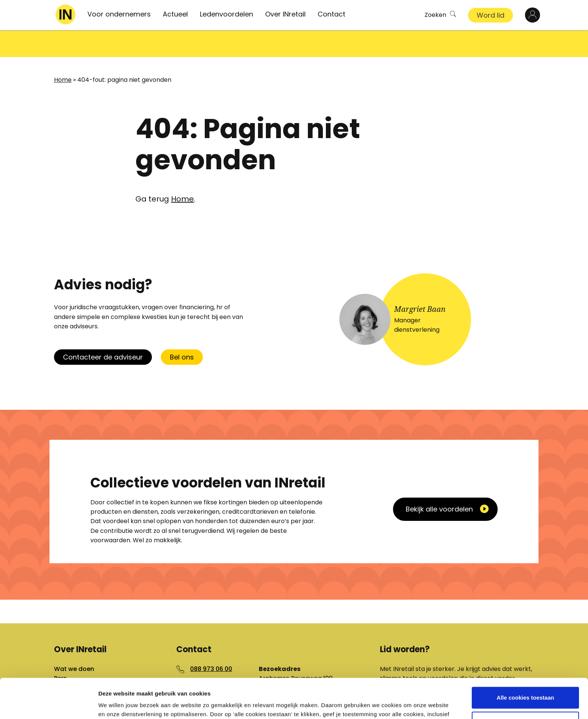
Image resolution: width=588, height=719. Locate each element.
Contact (331, 14)
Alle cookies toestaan (525, 658)
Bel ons (182, 330)
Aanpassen (526, 682)
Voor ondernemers (119, 14)
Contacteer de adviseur (103, 330)
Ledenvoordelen (226, 14)
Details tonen (116, 704)
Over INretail (285, 14)
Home (63, 53)
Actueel (175, 14)
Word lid (490, 15)
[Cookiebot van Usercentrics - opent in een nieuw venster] (49, 704)
